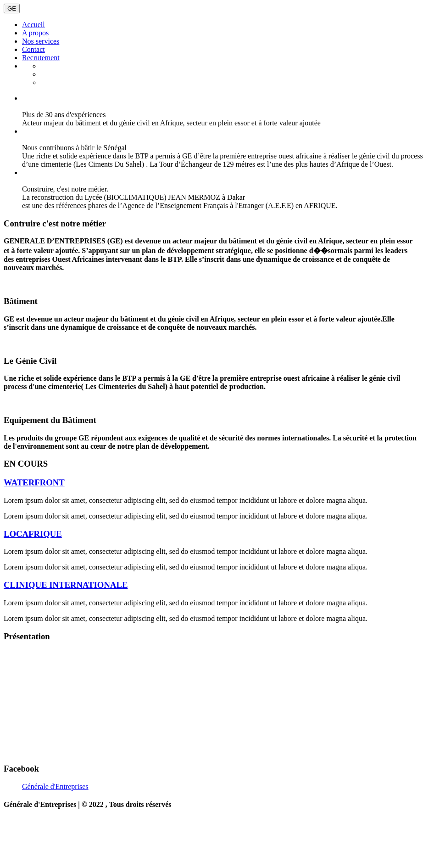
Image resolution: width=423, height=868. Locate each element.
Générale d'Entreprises (55, 786)
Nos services (41, 41)
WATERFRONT (34, 482)
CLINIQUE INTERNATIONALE (66, 585)
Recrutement (41, 58)
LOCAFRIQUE (33, 534)
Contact (33, 49)
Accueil (33, 25)
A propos (35, 33)
